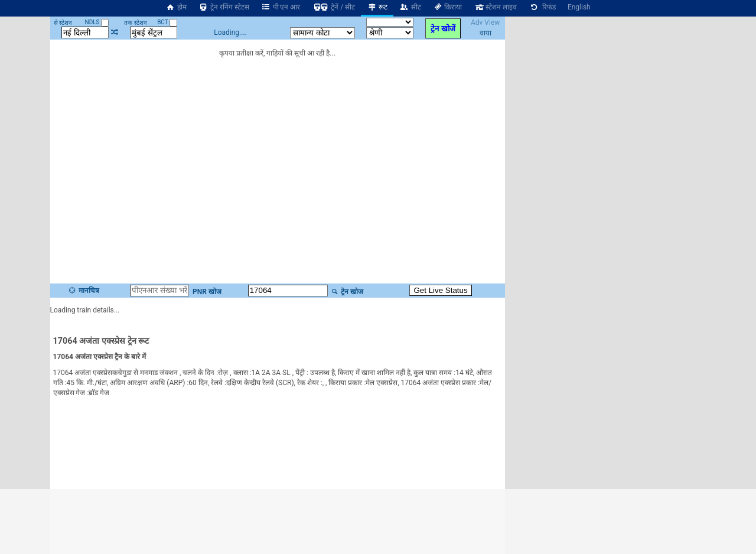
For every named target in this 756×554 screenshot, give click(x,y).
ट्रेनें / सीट (333, 7)
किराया (448, 7)
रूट (377, 7)
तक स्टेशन (135, 23)
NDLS (97, 22)
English (579, 7)
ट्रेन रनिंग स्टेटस (224, 7)
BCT (167, 22)
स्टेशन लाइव (495, 7)
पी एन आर (281, 7)
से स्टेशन (63, 23)
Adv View (485, 22)
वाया (485, 33)
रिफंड (542, 7)
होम (176, 7)
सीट (410, 7)
